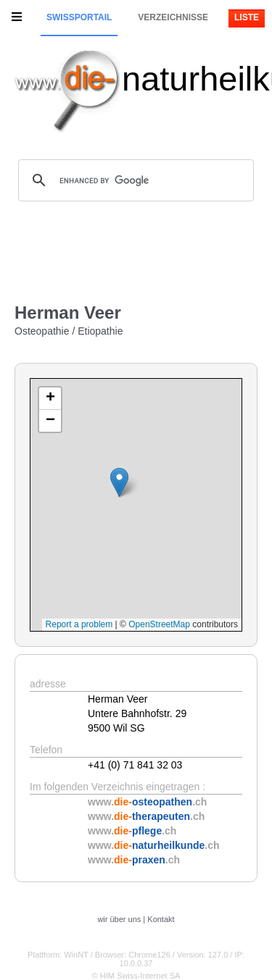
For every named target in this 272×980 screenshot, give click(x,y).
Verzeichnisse (173, 17)
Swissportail (79, 17)
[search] (134, 180)
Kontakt (161, 919)
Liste (247, 17)
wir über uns (119, 919)
